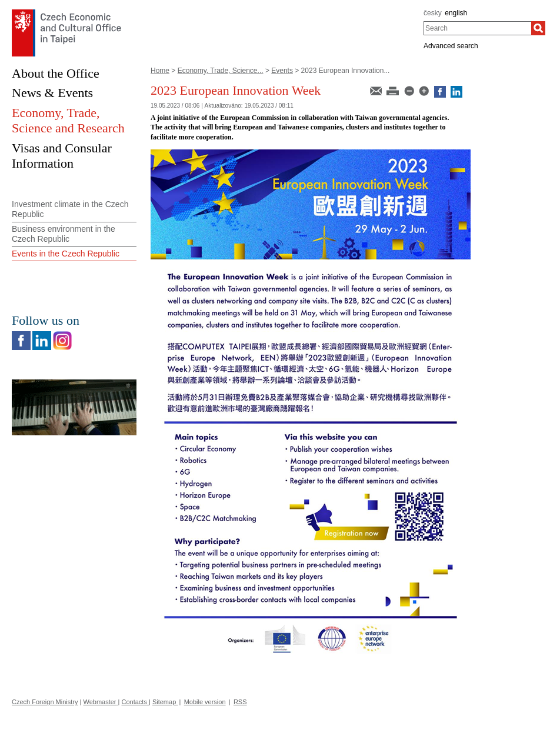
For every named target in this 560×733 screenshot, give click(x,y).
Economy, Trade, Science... (221, 71)
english (456, 13)
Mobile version (205, 702)
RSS (240, 702)
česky (433, 13)
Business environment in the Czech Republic (64, 234)
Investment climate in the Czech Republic (70, 209)
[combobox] (477, 28)
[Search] (538, 28)
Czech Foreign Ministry (45, 702)
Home (160, 71)
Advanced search (451, 46)
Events (282, 71)
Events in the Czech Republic (66, 254)
